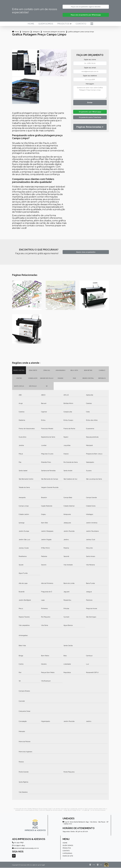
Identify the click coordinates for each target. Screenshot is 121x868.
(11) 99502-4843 (18, 846)
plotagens (36, 32)
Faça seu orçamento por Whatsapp (86, 15)
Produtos (63, 24)
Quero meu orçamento (86, 252)
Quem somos (46, 24)
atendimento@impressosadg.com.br (25, 848)
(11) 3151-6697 (18, 843)
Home (31, 24)
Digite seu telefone (90, 76)
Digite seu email (90, 68)
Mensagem (90, 84)
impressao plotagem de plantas (54, 32)
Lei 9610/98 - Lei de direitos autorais (94, 810)
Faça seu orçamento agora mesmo (86, 7)
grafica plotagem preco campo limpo (81, 32)
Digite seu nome (90, 60)
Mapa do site (68, 856)
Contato (81, 24)
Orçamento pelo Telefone (90, 118)
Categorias (26, 32)
